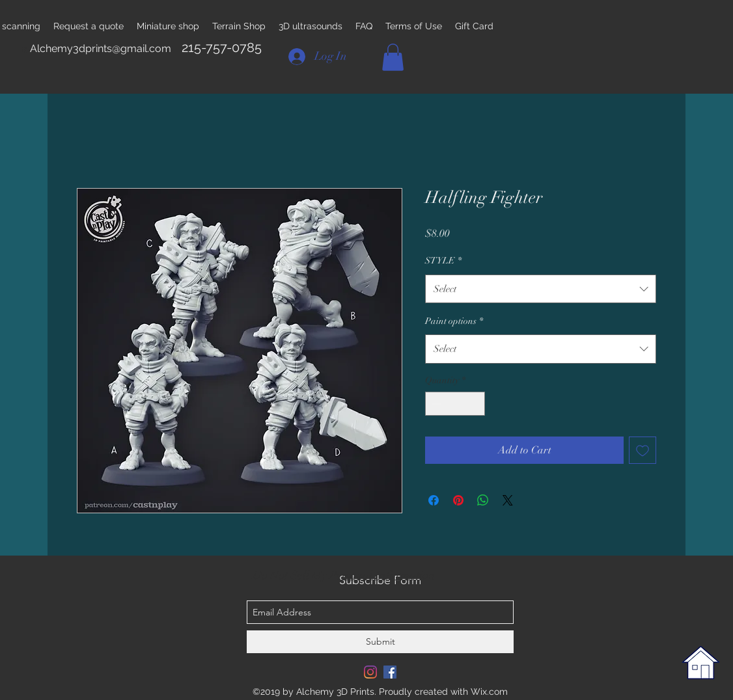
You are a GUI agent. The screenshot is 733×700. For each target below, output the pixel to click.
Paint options (454, 321)
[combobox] (541, 289)
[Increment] (475, 404)
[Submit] (380, 642)
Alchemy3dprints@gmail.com (101, 48)
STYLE (443, 261)
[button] (393, 57)
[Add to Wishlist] (643, 450)
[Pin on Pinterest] (458, 500)
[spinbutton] (455, 404)
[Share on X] (508, 500)
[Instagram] (370, 672)
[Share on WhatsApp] (483, 500)
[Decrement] (435, 404)
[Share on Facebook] (434, 500)
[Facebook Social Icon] (390, 672)
